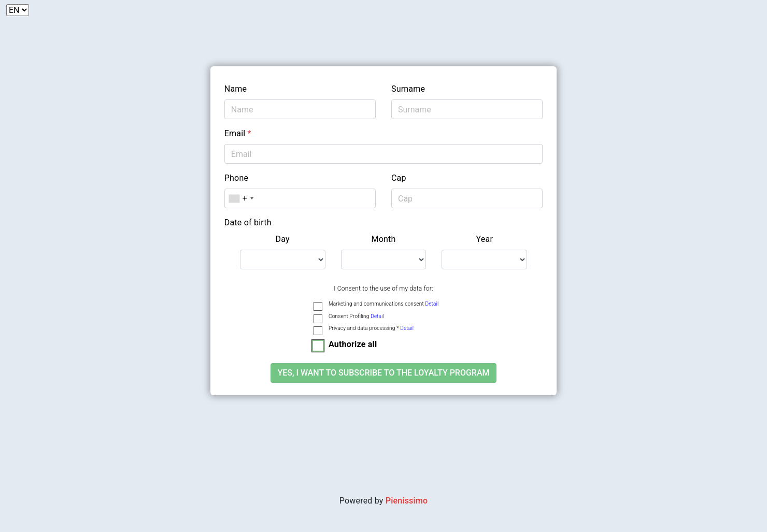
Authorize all (353, 344)
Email (238, 133)
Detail (432, 304)
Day (283, 239)
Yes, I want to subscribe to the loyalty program (383, 373)
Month (383, 239)
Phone (236, 178)
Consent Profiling (356, 316)
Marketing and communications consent (383, 304)
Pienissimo (407, 501)
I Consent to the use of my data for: (383, 289)
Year (485, 239)
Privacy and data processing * (371, 328)
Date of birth (248, 222)
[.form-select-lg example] (283, 260)
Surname (408, 89)
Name (236, 89)
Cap (399, 178)
